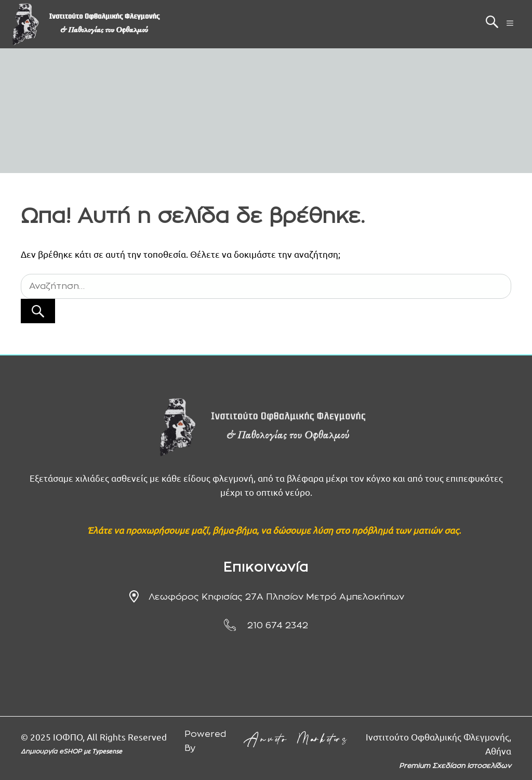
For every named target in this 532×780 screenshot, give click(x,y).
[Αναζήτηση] (38, 311)
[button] (492, 24)
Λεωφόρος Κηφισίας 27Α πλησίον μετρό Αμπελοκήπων (276, 597)
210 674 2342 (278, 625)
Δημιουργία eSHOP (52, 751)
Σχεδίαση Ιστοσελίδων (472, 766)
